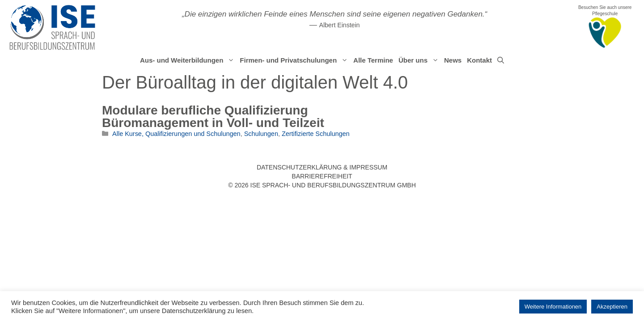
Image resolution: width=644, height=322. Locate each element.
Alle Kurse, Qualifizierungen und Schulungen (176, 134)
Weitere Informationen (553, 307)
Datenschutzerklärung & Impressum (322, 167)
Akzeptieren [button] (612, 307)
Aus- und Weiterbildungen (189, 60)
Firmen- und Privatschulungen (295, 60)
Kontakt (479, 60)
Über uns (420, 60)
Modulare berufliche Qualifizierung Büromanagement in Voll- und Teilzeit (213, 117)
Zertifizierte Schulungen (316, 134)
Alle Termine (373, 60)
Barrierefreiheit (322, 176)
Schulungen (261, 134)
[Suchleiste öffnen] (501, 60)
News (453, 60)
